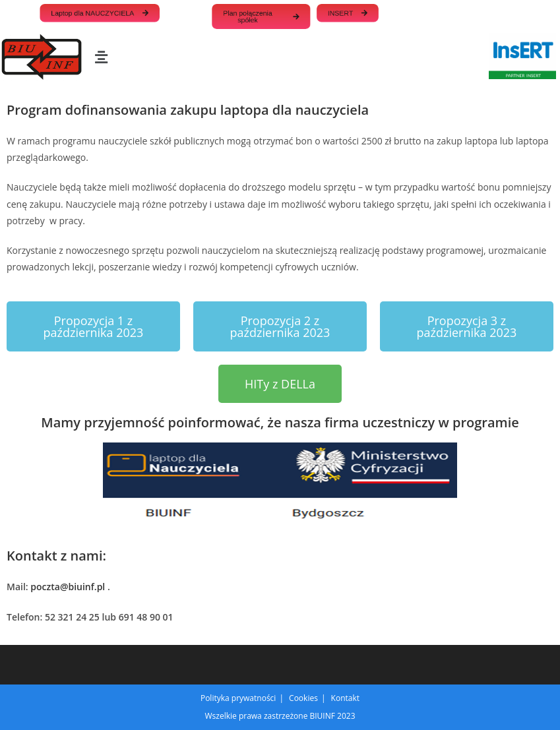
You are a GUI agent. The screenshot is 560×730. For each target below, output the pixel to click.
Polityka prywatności (238, 698)
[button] (101, 57)
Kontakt (345, 698)
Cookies (303, 698)
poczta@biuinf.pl (68, 587)
